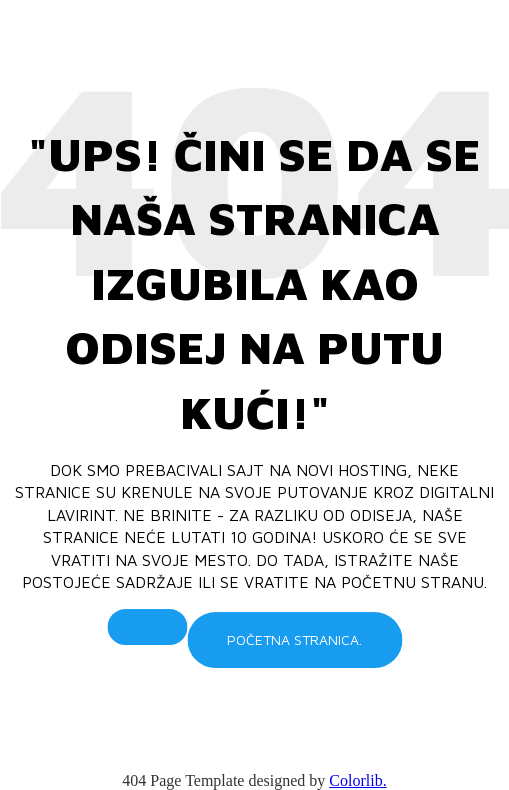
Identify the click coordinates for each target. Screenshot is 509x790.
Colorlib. (357, 780)
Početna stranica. (294, 639)
